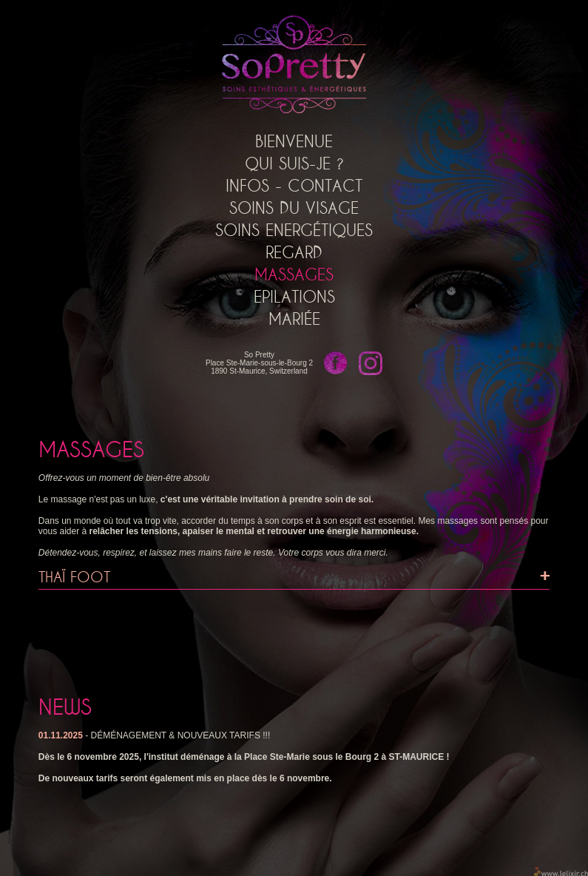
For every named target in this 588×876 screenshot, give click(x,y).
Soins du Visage (294, 208)
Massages (294, 274)
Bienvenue (294, 141)
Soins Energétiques (294, 230)
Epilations (294, 297)
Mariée (294, 319)
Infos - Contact (294, 186)
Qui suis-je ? (294, 164)
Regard (294, 252)
